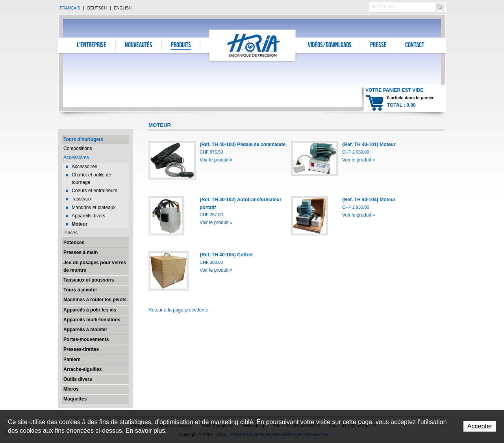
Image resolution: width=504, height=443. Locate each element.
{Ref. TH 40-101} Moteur (369, 145)
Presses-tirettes (81, 349)
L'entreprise (92, 46)
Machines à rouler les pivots (95, 300)
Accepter (480, 426)
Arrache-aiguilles (82, 369)
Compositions (78, 148)
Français (70, 8)
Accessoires (76, 158)
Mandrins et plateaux (94, 208)
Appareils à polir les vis (90, 310)
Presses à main (81, 252)
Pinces (70, 233)
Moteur (80, 224)
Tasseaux (82, 199)
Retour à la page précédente (178, 310)
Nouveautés (139, 46)
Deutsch (97, 8)
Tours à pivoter (80, 290)
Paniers (72, 360)
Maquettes (75, 399)
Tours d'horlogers (83, 139)
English (123, 8)
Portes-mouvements (86, 339)
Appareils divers (88, 216)
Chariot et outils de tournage (91, 179)
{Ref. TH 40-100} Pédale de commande (243, 145)
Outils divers (78, 379)
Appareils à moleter (85, 330)
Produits (181, 46)
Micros (71, 389)
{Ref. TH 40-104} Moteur (369, 200)
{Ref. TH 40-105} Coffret (226, 255)
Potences (74, 243)
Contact (415, 46)
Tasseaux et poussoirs (89, 280)
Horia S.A (253, 45)
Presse (378, 46)
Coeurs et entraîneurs (94, 191)
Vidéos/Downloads (330, 46)
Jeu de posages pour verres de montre (95, 266)
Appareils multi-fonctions (92, 320)
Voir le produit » (216, 160)
